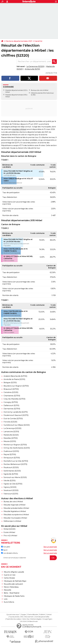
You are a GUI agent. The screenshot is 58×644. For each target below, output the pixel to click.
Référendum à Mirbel (12, 521)
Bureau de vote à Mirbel (13, 502)
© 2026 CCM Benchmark (29, 621)
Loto (6, 599)
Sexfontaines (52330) (12, 471)
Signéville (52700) (11, 474)
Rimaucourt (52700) (12, 458)
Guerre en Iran (10, 575)
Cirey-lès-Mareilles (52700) (14, 399)
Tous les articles (14, 617)
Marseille (8, 590)
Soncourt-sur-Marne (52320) (15, 477)
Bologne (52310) (10, 383)
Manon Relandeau (11, 587)
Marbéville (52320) (11, 435)
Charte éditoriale (33, 615)
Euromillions (9, 602)
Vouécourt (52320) (11, 490)
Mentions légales (36, 619)
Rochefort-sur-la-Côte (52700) (16, 461)
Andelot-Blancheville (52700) (15, 376)
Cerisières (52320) (11, 392)
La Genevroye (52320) (35, 66)
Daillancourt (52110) (11, 405)
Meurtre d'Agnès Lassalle (14, 572)
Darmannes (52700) (12, 409)
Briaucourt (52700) (11, 389)
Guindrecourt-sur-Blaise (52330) (17, 425)
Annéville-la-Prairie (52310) (14, 379)
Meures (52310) (10, 441)
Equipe (23, 615)
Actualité (6, 547)
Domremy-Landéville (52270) (16, 412)
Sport (4, 550)
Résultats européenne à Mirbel (16, 515)
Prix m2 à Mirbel (10, 536)
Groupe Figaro (47, 619)
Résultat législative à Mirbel (15, 511)
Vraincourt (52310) (11, 494)
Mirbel (33, 93)
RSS (22, 617)
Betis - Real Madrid (11, 593)
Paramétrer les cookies (13, 619)
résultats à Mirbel (19, 129)
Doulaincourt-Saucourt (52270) (16, 415)
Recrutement (29, 617)
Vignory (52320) (10, 487)
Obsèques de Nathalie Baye (15, 581)
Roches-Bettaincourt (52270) (15, 464)
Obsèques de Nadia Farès (14, 596)
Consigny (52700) (11, 402)
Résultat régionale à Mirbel (14, 505)
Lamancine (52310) (11, 432)
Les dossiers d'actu (9, 553)
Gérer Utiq (26, 619)
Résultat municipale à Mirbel (15, 518)
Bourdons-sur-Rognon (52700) (16, 386)
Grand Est (38, 41)
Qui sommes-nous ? (13, 615)
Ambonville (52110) (32, 69)
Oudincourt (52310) (11, 451)
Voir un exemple (50, 547)
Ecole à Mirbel (9, 532)
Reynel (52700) (10, 454)
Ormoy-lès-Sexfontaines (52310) (17, 448)
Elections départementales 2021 (19, 41)
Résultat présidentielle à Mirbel (16, 508)
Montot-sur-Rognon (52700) (15, 445)
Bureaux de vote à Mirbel (40, 90)
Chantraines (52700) (12, 396)
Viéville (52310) (9, 481)
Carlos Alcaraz (9, 578)
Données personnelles (42, 617)
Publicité (42, 615)
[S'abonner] (29, 558)
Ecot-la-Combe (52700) (13, 419)
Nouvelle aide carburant (13, 584)
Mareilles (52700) (11, 438)
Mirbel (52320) (9, 529)
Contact (49, 615)
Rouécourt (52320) (11, 467)
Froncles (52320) (10, 422)
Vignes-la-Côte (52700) (13, 484)
